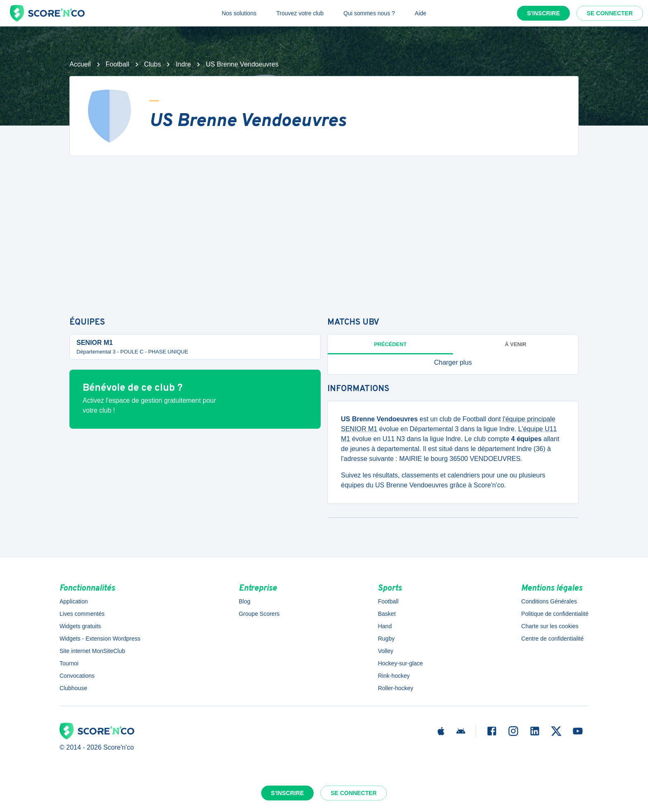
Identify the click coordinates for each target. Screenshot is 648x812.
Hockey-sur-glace (400, 663)
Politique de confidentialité (555, 614)
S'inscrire (543, 13)
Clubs (153, 64)
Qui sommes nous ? (369, 13)
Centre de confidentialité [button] (552, 639)
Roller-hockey (395, 688)
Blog (245, 601)
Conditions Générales (549, 601)
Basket (387, 614)
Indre (183, 64)
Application (74, 601)
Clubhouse (73, 688)
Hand (385, 626)
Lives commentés (82, 614)
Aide (421, 13)
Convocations (77, 676)
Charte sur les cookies (550, 626)
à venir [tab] (516, 344)
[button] (453, 363)
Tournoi (69, 663)
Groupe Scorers (259, 614)
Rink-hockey (394, 676)
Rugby (386, 639)
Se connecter (610, 13)
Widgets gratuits (80, 626)
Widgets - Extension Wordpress (100, 639)
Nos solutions (239, 13)
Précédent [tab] (390, 344)
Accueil (80, 64)
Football (118, 64)
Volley (385, 651)
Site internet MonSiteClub (92, 651)
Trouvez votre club (300, 13)
